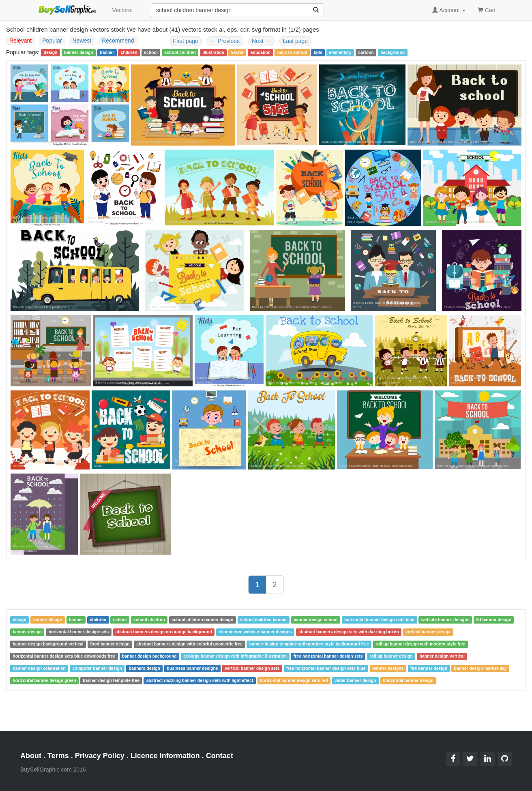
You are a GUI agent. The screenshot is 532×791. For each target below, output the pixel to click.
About (31, 756)
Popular (52, 41)
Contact (220, 756)
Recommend (118, 41)
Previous (225, 41)
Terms (58, 756)
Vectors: (122, 10)
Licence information (165, 756)
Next (261, 41)
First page (186, 41)
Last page (296, 41)
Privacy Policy (100, 756)
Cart (487, 10)
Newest (82, 41)
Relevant (20, 41)
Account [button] (449, 10)
